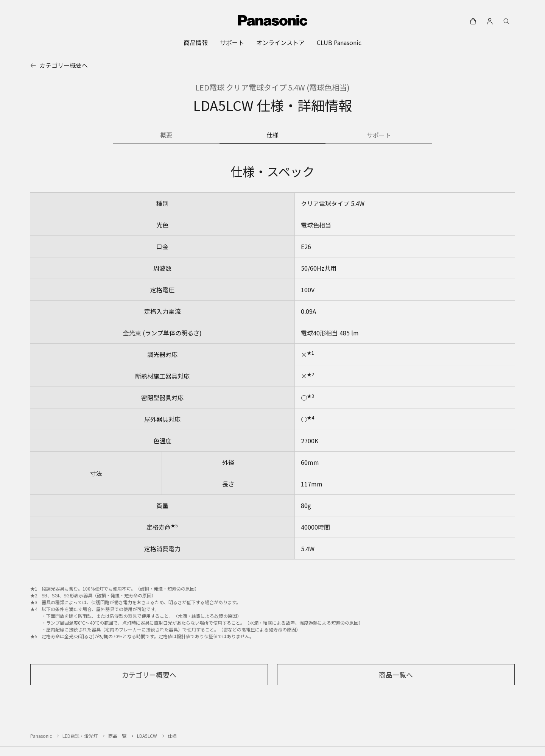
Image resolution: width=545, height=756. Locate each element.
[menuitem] (196, 42)
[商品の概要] (166, 136)
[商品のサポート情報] (379, 136)
